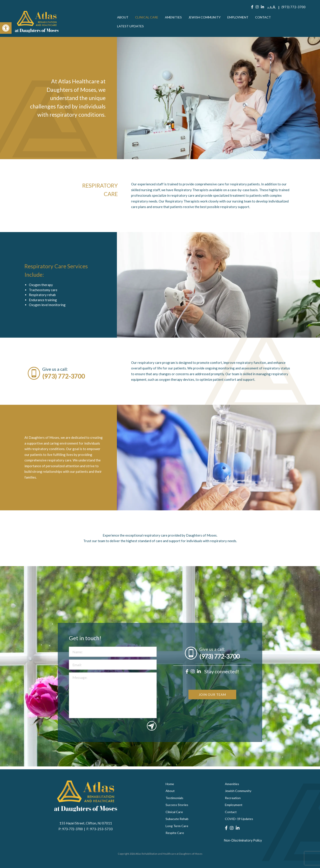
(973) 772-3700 (294, 7)
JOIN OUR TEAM (212, 713)
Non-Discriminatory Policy (244, 840)
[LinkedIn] (262, 7)
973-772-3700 (73, 828)
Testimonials (175, 797)
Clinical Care (147, 18)
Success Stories (177, 804)
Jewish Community (208, 18)
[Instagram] (257, 7)
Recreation (233, 797)
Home (170, 783)
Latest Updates (131, 27)
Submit (152, 744)
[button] (6, 28)
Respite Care (175, 833)
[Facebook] (252, 7)
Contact (269, 18)
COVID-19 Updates (239, 819)
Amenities (175, 18)
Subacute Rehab (177, 819)
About (123, 18)
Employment (243, 18)
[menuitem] (123, 18)
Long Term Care (177, 826)
